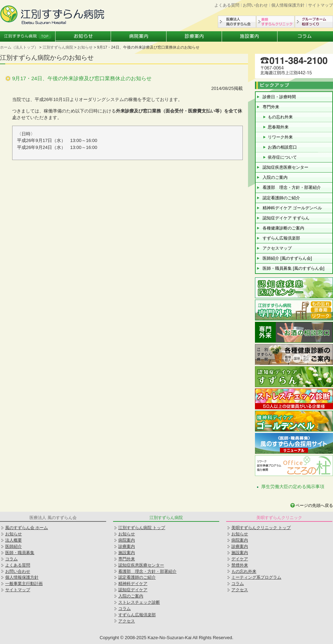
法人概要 (14, 540)
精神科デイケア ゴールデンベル (292, 208)
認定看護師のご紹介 (281, 198)
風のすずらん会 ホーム (27, 528)
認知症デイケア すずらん (286, 218)
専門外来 (271, 107)
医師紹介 (14, 546)
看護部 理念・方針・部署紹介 (292, 187)
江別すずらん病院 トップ (142, 528)
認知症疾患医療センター (285, 167)
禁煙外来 (240, 565)
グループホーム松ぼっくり (314, 22)
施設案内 (250, 36)
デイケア (240, 559)
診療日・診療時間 (279, 97)
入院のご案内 (275, 177)
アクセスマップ (277, 248)
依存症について (282, 157)
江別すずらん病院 (58, 47)
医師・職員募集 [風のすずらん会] (293, 268)
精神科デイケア (133, 584)
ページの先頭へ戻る (314, 505)
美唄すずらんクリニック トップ (261, 528)
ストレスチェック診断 (139, 602)
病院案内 (139, 36)
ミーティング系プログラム (256, 577)
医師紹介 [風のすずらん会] (287, 258)
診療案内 (194, 36)
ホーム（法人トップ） (19, 47)
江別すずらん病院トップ (28, 36)
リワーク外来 (280, 137)
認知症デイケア (133, 590)
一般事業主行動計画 (24, 584)
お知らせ (83, 36)
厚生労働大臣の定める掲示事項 (293, 487)
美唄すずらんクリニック (275, 22)
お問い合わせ (255, 5)
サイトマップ (321, 5)
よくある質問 (227, 5)
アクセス (127, 621)
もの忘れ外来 (280, 117)
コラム (305, 36)
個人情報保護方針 (288, 5)
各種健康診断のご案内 (283, 228)
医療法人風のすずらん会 (237, 22)
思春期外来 (278, 127)
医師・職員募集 (20, 553)
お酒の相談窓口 (282, 147)
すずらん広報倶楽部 (281, 238)
